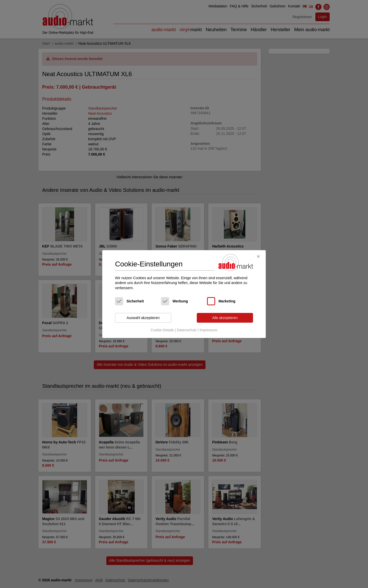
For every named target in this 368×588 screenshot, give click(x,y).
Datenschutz (187, 330)
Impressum (208, 330)
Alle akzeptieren (225, 318)
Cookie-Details (162, 330)
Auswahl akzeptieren (143, 318)
